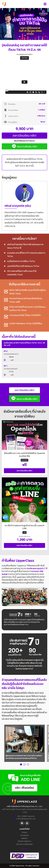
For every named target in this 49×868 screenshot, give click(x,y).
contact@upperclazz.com (24, 819)
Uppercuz (25, 849)
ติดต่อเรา (24, 838)
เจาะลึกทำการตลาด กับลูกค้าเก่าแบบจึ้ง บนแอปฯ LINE (24, 527)
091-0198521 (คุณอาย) (24, 816)
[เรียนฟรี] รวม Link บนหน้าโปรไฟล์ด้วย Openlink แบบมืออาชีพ (25, 455)
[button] (21, 764)
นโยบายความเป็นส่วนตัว (24, 844)
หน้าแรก (25, 832)
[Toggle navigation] (45, 4)
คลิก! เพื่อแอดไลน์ (24, 788)
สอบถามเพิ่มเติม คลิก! (25, 146)
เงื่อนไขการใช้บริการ (24, 841)
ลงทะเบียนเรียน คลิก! (25, 136)
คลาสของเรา (25, 835)
